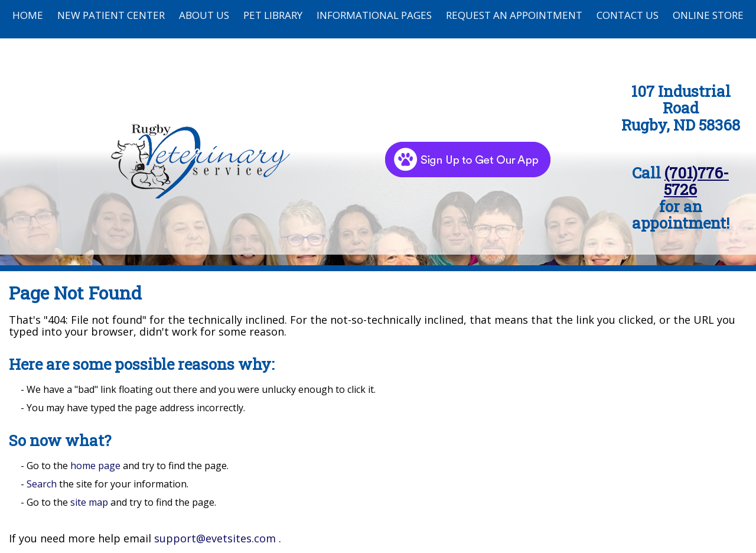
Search (42, 484)
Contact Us (628, 15)
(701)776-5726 (696, 181)
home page (95, 466)
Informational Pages (374, 15)
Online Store (708, 15)
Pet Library (273, 15)
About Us (204, 15)
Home (28, 15)
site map (89, 502)
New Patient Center (111, 15)
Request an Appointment (514, 15)
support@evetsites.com (215, 538)
